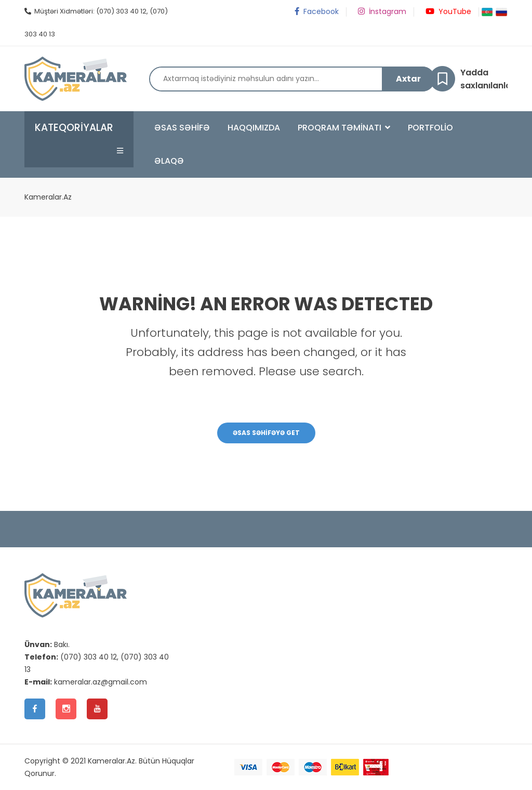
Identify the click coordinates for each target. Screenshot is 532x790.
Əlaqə (169, 161)
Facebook (316, 11)
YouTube (448, 11)
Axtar (408, 79)
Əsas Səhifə (182, 128)
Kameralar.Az (48, 197)
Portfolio (430, 128)
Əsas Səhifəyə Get (266, 433)
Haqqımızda (254, 128)
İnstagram (381, 11)
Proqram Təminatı (344, 128)
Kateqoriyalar (74, 128)
